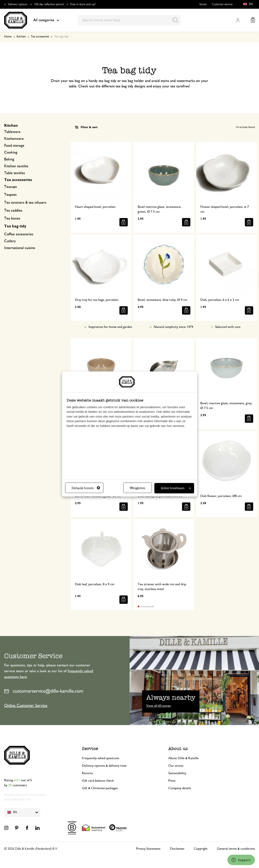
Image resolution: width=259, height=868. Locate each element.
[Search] (176, 20)
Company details (180, 788)
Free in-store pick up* (83, 4)
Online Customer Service (26, 706)
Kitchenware (14, 139)
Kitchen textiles (16, 166)
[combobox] (129, 20)
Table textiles (15, 173)
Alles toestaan (176, 488)
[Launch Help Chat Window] (241, 860)
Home (8, 37)
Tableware (12, 132)
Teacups (11, 187)
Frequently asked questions (101, 758)
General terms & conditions (236, 849)
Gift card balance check (98, 781)
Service (90, 748)
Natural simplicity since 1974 (173, 327)
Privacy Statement (148, 849)
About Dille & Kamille (183, 758)
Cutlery (10, 241)
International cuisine (20, 248)
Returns (87, 773)
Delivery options (18, 4)
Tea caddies (13, 211)
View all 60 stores (159, 706)
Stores (203, 4)
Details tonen (86, 488)
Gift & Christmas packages (100, 788)
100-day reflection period (49, 4)
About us (178, 748)
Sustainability (177, 773)
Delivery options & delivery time (104, 766)
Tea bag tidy (15, 226)
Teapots (10, 195)
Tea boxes (12, 218)
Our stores (176, 766)
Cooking (11, 153)
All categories (46, 20)
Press (172, 781)
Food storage (14, 146)
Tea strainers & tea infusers (25, 203)
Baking (9, 159)
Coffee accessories (19, 234)
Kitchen (21, 37)
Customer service (222, 4)
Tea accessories (40, 37)
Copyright (201, 849)
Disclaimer (177, 849)
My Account (238, 20)
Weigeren (138, 488)
